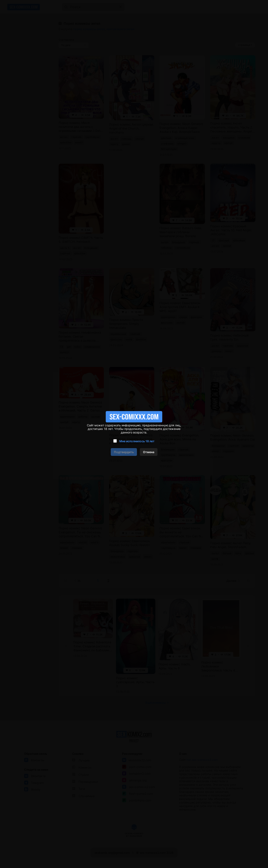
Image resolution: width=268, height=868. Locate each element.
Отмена (149, 452)
